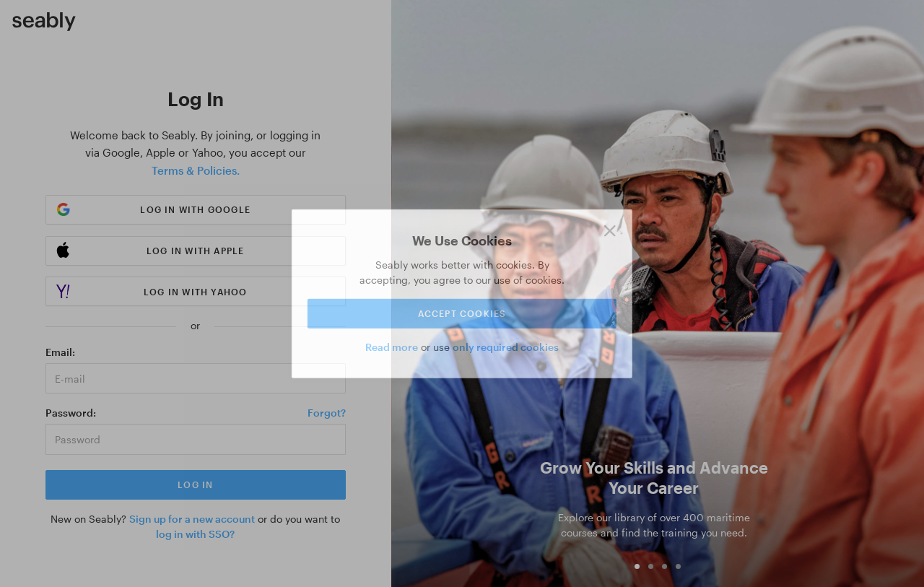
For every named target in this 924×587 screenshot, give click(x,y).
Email (59, 352)
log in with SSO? (195, 534)
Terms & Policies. (196, 170)
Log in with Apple (195, 251)
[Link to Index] (44, 22)
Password (69, 413)
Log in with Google (195, 209)
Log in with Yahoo (195, 292)
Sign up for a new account (192, 519)
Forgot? (327, 413)
